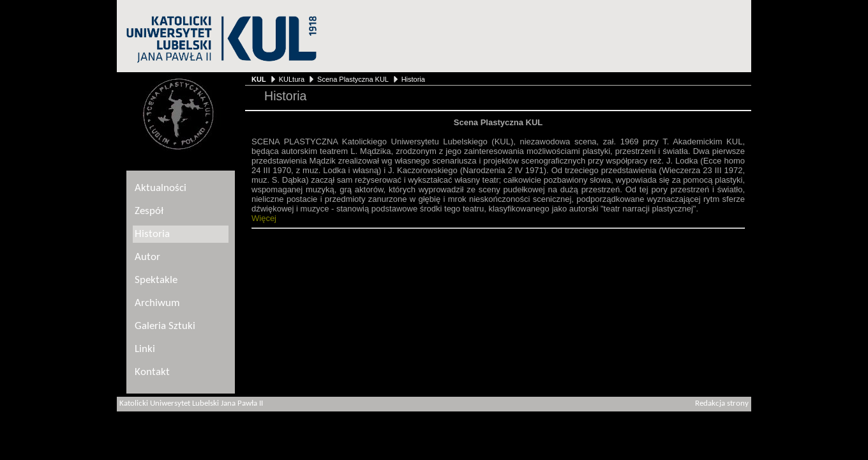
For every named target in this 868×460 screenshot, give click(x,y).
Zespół (149, 211)
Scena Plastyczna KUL (353, 79)
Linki (145, 349)
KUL (259, 79)
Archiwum (157, 303)
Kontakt (152, 372)
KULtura (292, 79)
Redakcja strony (722, 404)
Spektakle (156, 280)
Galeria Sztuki (165, 326)
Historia (413, 79)
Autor (147, 257)
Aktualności (161, 188)
